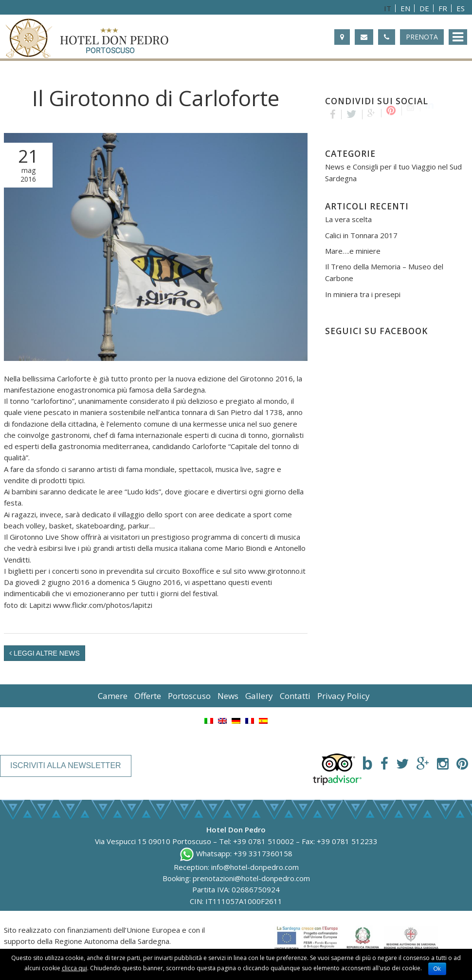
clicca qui (74, 968)
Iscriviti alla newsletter (66, 765)
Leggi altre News (45, 653)
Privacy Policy (344, 696)
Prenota (422, 37)
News (228, 696)
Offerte (148, 696)
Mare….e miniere (353, 251)
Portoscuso (189, 696)
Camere (113, 696)
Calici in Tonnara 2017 (361, 235)
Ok (437, 969)
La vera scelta (348, 219)
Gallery (259, 696)
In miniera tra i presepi (363, 294)
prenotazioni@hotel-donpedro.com (251, 878)
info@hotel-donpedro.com (255, 867)
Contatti (295, 696)
